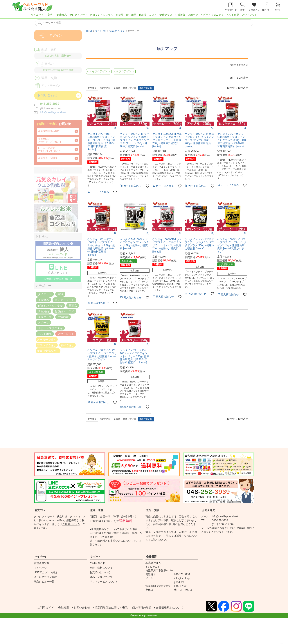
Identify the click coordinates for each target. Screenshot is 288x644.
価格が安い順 (130, 88)
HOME (89, 31)
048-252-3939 (50, 104)
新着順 (117, 88)
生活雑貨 (180, 15)
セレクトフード (78, 15)
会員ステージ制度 (48, 158)
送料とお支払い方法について (117, 541)
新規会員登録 (42, 563)
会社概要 (151, 557)
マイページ (41, 557)
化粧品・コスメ (148, 15)
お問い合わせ (84, 608)
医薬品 (120, 15)
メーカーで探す (47, 339)
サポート (96, 557)
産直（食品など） (48, 351)
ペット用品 (233, 15)
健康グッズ (166, 15)
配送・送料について (101, 568)
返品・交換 (153, 510)
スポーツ (193, 15)
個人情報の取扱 (147, 608)
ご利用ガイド (70, 524)
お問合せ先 (208, 510)
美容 (50, 15)
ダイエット (37, 15)
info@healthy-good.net (53, 112)
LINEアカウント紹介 (46, 572)
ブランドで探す (47, 345)
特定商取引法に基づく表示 (115, 608)
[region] (144, 16)
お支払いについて (100, 572)
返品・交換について (101, 577)
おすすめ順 (105, 88)
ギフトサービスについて (104, 582)
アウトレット (249, 15)
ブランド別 (101, 31)
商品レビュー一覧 (44, 582)
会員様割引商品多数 (49, 131)
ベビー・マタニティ (212, 15)
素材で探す (67, 345)
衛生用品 (131, 15)
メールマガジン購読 (45, 577)
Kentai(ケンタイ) (117, 31)
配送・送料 (97, 510)
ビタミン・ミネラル (102, 15)
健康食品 (62, 15)
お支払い (40, 510)
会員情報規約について (176, 608)
